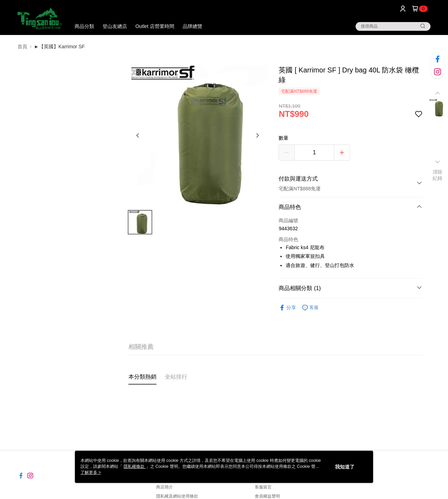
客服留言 (263, 487)
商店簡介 (164, 487)
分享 (287, 308)
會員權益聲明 (267, 496)
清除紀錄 (438, 175)
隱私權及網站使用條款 (177, 496)
